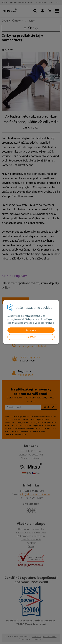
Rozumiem (31, 330)
